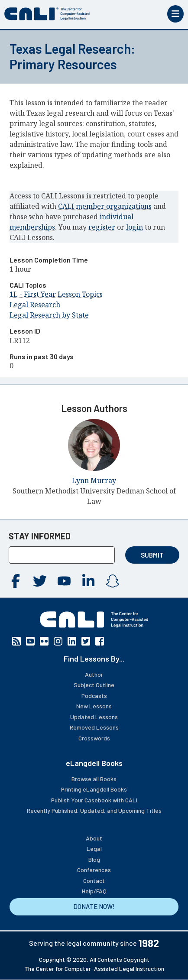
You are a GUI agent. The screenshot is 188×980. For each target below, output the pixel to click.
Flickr (44, 641)
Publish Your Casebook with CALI (94, 800)
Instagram (113, 581)
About (94, 838)
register (102, 227)
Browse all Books (94, 779)
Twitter (40, 581)
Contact (94, 881)
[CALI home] (47, 14)
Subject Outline (94, 685)
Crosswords (94, 738)
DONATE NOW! (94, 906)
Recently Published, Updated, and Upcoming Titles (94, 810)
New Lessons (94, 706)
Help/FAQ (94, 891)
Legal (94, 849)
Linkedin (88, 581)
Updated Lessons (94, 717)
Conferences (94, 870)
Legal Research (35, 305)
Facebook (16, 581)
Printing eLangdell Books (94, 789)
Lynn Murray (94, 480)
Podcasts (94, 696)
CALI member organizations (105, 206)
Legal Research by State (49, 315)
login (135, 227)
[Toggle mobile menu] (175, 14)
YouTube (64, 581)
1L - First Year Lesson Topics (56, 294)
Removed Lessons (94, 727)
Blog (94, 859)
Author (94, 674)
